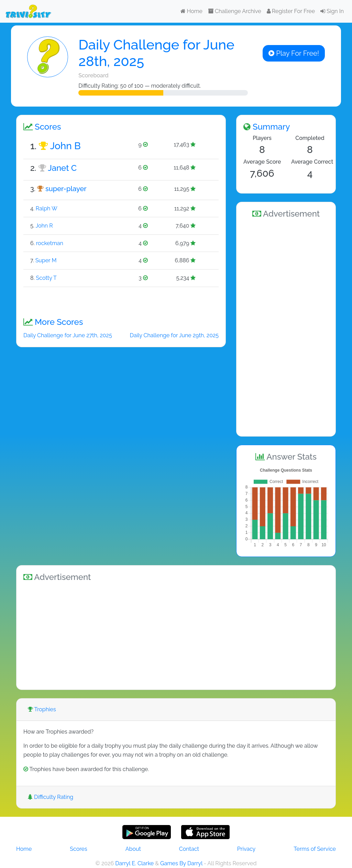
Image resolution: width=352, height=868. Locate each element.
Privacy (246, 849)
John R (44, 226)
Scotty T (46, 278)
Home (191, 11)
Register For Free (291, 11)
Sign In (332, 11)
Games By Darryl (181, 863)
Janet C (62, 168)
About (133, 849)
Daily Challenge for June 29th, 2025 (174, 335)
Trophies (42, 709)
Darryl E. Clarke (134, 863)
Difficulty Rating (51, 797)
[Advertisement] (286, 326)
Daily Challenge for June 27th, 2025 (68, 335)
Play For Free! (294, 53)
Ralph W (47, 208)
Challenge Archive (235, 11)
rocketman (50, 243)
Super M (46, 260)
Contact (189, 849)
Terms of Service (315, 849)
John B (65, 146)
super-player (66, 189)
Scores (78, 849)
